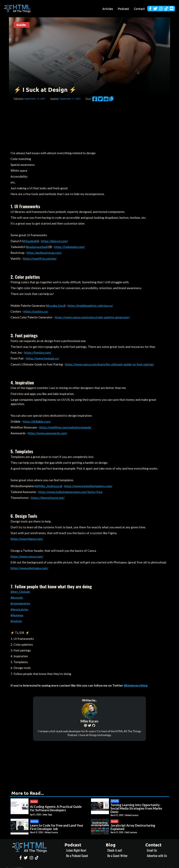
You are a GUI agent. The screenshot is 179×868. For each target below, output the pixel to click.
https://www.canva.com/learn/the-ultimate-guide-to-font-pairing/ (109, 364)
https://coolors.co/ (36, 311)
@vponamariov (20, 603)
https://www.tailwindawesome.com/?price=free (70, 492)
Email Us (152, 850)
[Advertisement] (89, 127)
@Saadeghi (31, 241)
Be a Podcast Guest (77, 856)
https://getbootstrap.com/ (44, 253)
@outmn (16, 621)
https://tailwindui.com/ (70, 247)
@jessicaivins (19, 609)
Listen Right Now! (76, 850)
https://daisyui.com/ (55, 241)
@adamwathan (37, 247)
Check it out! (115, 850)
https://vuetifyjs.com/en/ (40, 258)
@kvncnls (17, 598)
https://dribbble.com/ (37, 421)
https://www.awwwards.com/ (48, 433)
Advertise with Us (157, 856)
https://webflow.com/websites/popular (65, 427)
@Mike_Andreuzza (49, 486)
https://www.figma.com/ (27, 539)
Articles (108, 9)
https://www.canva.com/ (27, 556)
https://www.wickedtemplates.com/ (88, 486)
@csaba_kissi (56, 306)
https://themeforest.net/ (48, 498)
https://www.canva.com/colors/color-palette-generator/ (92, 317)
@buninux (17, 615)
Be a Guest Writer (117, 856)
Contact (139, 9)
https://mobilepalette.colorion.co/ (90, 306)
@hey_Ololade (20, 592)
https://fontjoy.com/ (38, 353)
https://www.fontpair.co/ (43, 358)
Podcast (123, 9)
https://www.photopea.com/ (29, 568)
